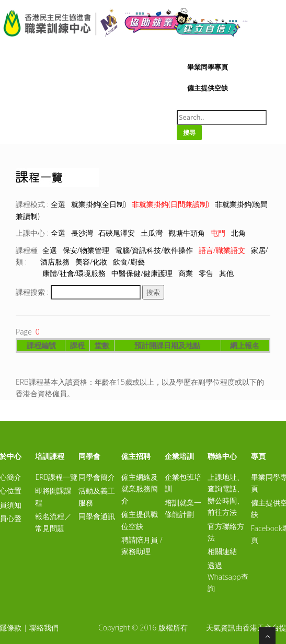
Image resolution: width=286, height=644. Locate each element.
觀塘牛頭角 (187, 233)
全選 (58, 204)
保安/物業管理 (86, 250)
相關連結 (222, 551)
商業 (186, 273)
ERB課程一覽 (56, 477)
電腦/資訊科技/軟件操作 (154, 250)
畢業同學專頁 (208, 67)
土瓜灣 (152, 233)
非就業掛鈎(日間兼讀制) (170, 204)
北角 (238, 233)
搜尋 (189, 133)
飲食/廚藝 (129, 262)
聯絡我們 (44, 628)
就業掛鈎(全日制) (99, 204)
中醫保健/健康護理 (142, 273)
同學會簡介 (97, 477)
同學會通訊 (97, 516)
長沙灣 (82, 233)
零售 (206, 273)
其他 (226, 273)
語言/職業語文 (222, 250)
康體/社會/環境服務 (74, 273)
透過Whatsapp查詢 (228, 577)
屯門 (218, 233)
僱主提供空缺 (208, 88)
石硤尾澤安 (117, 233)
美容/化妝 (91, 262)
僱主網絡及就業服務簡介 (140, 489)
